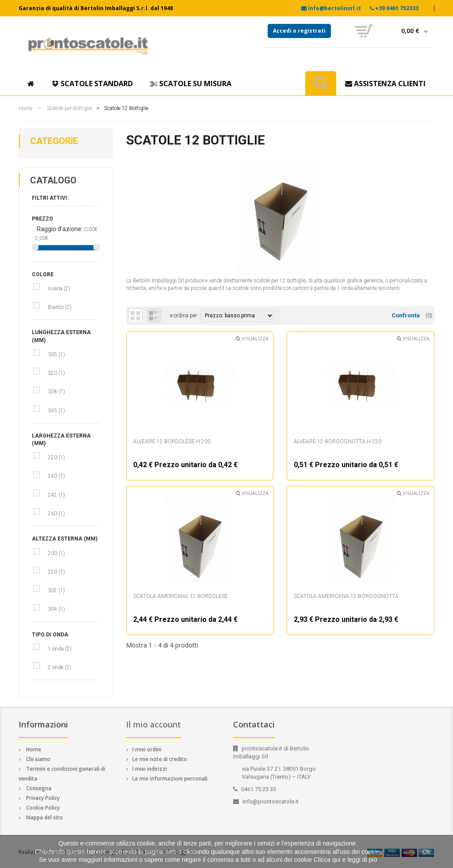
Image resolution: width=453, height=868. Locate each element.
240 (56, 476)
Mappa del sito (44, 817)
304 (56, 609)
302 (56, 590)
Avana (59, 289)
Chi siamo (38, 759)
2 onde (60, 667)
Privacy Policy (43, 798)
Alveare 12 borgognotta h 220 (338, 442)
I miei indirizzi (150, 769)
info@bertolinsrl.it (334, 8)
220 (56, 457)
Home (25, 108)
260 (56, 514)
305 (56, 354)
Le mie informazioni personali (170, 779)
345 (56, 411)
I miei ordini (147, 749)
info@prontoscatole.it (271, 801)
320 (56, 373)
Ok (426, 852)
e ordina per (183, 316)
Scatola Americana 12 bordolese (180, 596)
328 (56, 392)
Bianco (60, 307)
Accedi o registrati (299, 31)
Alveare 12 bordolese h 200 (172, 442)
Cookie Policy (43, 808)
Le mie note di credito (160, 759)
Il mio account (154, 724)
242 (56, 495)
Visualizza (252, 338)
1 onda (60, 649)
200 (56, 553)
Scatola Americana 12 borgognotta (346, 596)
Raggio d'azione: (60, 229)
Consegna (39, 788)
